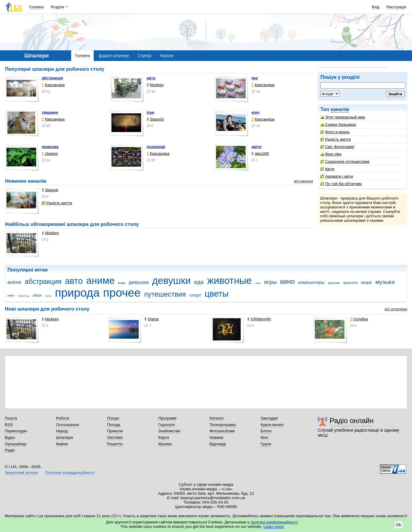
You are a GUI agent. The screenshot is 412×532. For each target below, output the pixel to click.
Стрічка (144, 56)
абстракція (52, 78)
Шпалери (64, 437)
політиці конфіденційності (274, 522)
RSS (9, 425)
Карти (164, 437)
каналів (340, 109)
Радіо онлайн (352, 421)
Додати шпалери (114, 56)
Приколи (115, 431)
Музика (165, 444)
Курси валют (272, 425)
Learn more (274, 527)
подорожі (156, 147)
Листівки (115, 437)
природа (50, 147)
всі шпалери (396, 309)
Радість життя (336, 139)
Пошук (113, 418)
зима (258, 283)
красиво (334, 283)
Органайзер (16, 444)
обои (37, 295)
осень (48, 296)
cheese (50, 154)
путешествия (165, 294)
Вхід (376, 7)
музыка (385, 282)
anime (14, 282)
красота (350, 283)
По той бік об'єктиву (341, 184)
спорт (195, 295)
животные (229, 281)
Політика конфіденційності (70, 473)
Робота (63, 418)
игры (270, 282)
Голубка (359, 319)
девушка (139, 282)
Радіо (10, 450)
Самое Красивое (338, 124)
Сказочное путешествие (345, 161)
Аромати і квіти (337, 176)
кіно (255, 112)
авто (151, 78)
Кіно (264, 437)
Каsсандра (53, 85)
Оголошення (68, 425)
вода (122, 283)
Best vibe (331, 154)
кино (288, 282)
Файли (62, 444)
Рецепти (115, 444)
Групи (266, 444)
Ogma (151, 319)
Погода (114, 425)
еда (199, 282)
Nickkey (155, 85)
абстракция (43, 282)
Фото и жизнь (335, 132)
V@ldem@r (259, 319)
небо (11, 295)
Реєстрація (396, 7)
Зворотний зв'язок (21, 473)
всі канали (304, 181)
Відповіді (218, 444)
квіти (256, 147)
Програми (167, 418)
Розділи (58, 7)
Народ (62, 431)
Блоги (266, 431)
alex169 (260, 154)
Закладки (269, 418)
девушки (171, 281)
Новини (217, 437)
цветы (217, 294)
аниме (100, 281)
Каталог (217, 418)
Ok (399, 525)
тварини (50, 112)
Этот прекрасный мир (343, 117)
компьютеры (311, 282)
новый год (24, 296)
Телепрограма (223, 425)
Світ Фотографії (337, 147)
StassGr (156, 119)
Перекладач (16, 431)
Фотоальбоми (222, 431)
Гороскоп (167, 425)
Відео (10, 437)
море (366, 282)
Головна (36, 7)
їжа (254, 78)
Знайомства (169, 431)
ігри (151, 112)
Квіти (328, 169)
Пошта (11, 418)
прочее (122, 293)
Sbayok (50, 190)
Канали (167, 56)
